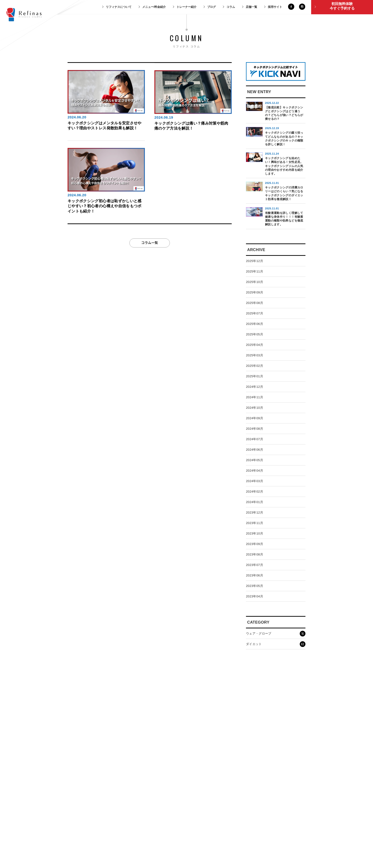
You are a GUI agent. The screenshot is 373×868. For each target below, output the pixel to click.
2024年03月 (255, 481)
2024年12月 (255, 387)
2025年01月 (255, 376)
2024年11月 (255, 397)
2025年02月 (255, 366)
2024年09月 (255, 418)
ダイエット (276, 644)
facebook (291, 7)
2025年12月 (255, 261)
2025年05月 (255, 334)
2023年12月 (255, 512)
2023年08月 (255, 554)
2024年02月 (255, 492)
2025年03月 (255, 355)
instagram (302, 7)
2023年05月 (255, 586)
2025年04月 (255, 345)
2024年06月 (255, 450)
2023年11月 (255, 523)
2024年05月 (255, 460)
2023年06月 (255, 575)
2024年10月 (255, 408)
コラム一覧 (150, 242)
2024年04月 (255, 471)
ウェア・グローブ (276, 634)
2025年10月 (255, 282)
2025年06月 (255, 324)
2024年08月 (255, 429)
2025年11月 (255, 271)
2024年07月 (255, 439)
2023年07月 (255, 565)
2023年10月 (255, 533)
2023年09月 (255, 544)
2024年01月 (255, 502)
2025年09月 (255, 292)
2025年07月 (255, 313)
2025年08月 (255, 303)
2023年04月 (255, 596)
